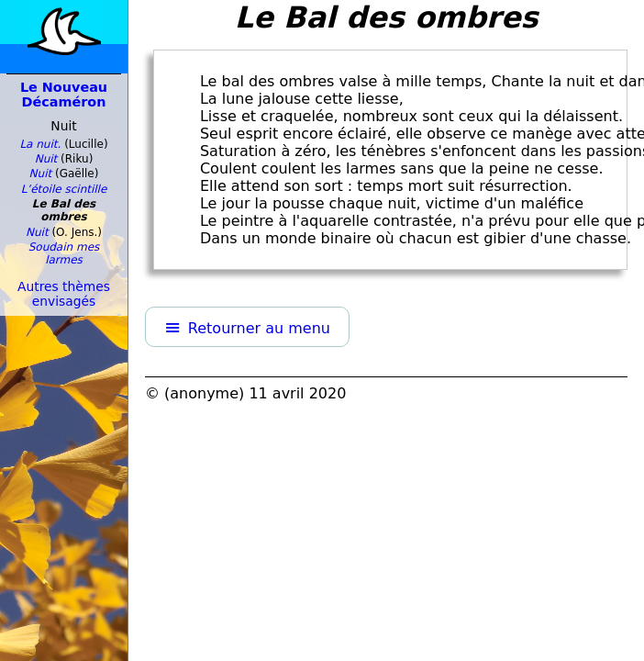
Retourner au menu (259, 328)
